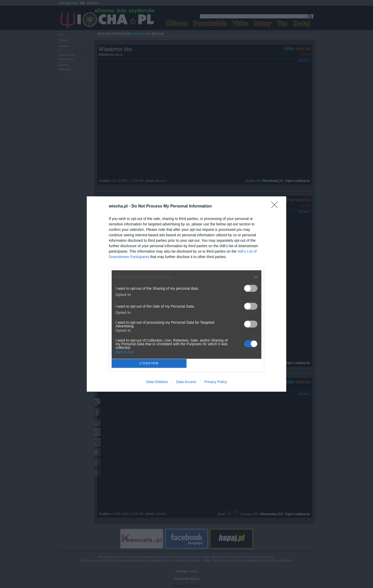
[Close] (276, 206)
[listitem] (187, 277)
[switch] (251, 288)
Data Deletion (157, 382)
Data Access (186, 382)
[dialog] (187, 294)
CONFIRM (149, 363)
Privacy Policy (216, 382)
